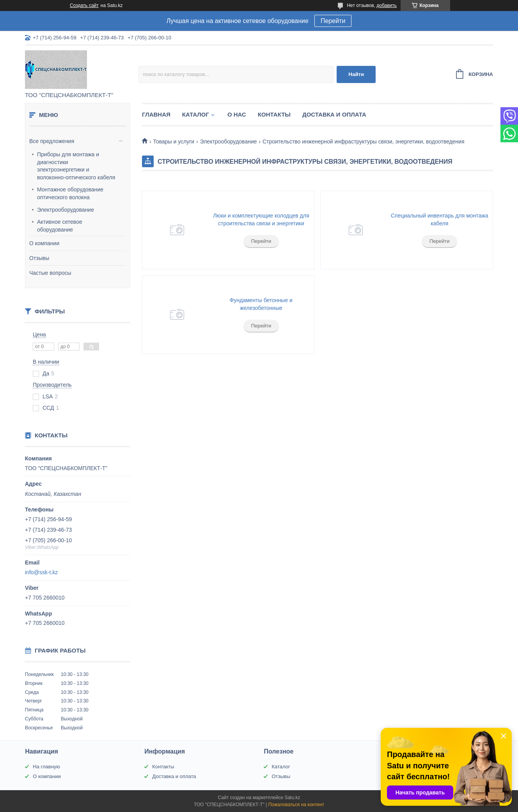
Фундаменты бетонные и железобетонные (261, 304)
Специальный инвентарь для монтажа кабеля (440, 219)
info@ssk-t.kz (41, 572)
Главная (156, 114)
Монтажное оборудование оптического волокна (70, 193)
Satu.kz (292, 798)
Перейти (333, 21)
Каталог (196, 114)
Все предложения (52, 141)
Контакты (274, 114)
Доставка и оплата (334, 114)
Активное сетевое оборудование (60, 226)
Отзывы (39, 258)
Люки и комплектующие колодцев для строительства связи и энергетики (261, 219)
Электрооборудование (66, 210)
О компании (44, 243)
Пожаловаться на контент (296, 805)
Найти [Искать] (356, 74)
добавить (387, 5)
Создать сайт (84, 5)
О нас (237, 114)
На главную (46, 767)
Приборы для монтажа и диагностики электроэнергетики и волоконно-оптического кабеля (76, 166)
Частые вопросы (50, 273)
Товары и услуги (174, 142)
